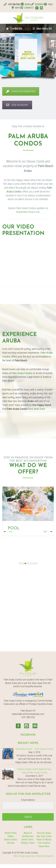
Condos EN (14, 29)
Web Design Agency (23, 856)
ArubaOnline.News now (28, 212)
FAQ (48, 4)
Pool (14, 528)
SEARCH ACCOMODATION (21, 91)
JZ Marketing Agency (44, 856)
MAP (15, 8)
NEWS (26, 4)
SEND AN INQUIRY (17, 105)
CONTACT (27, 8)
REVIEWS (37, 4)
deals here (39, 409)
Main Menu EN (42, 29)
